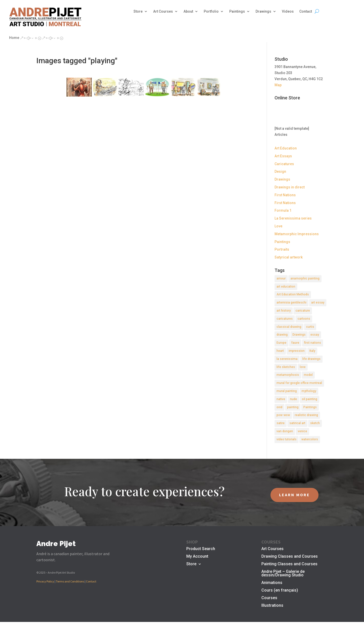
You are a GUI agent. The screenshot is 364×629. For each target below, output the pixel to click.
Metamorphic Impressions (297, 234)
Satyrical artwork (289, 257)
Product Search (201, 549)
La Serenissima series (293, 218)
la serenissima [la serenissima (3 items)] (287, 359)
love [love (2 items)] (303, 367)
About (188, 12)
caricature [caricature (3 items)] (303, 311)
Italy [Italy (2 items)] (312, 351)
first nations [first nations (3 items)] (313, 343)
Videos (288, 12)
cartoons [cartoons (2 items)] (304, 319)
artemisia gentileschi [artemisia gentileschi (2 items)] (291, 302)
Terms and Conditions (70, 581)
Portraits (282, 249)
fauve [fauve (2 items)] (295, 343)
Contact (306, 12)
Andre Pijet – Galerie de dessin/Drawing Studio (283, 574)
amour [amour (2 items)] (281, 278)
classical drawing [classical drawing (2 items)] (289, 327)
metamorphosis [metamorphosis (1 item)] (288, 375)
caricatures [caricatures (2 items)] (285, 319)
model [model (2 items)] (308, 375)
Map (278, 85)
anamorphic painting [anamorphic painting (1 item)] (305, 278)
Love (278, 226)
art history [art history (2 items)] (284, 311)
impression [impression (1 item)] (297, 351)
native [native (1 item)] (281, 399)
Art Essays (283, 156)
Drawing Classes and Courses (290, 557)
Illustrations (272, 606)
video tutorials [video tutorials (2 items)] (287, 439)
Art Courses (163, 12)
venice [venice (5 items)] (302, 431)
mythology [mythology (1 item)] (309, 391)
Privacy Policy (45, 581)
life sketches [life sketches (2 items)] (286, 367)
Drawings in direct (290, 187)
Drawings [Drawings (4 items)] (299, 335)
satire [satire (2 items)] (281, 423)
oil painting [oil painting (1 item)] (310, 399)
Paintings (237, 12)
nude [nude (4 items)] (293, 399)
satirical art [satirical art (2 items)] (297, 423)
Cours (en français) (280, 591)
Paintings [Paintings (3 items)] (310, 407)
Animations (272, 583)
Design (280, 171)
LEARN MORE (294, 495)
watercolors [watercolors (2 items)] (310, 439)
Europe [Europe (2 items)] (281, 343)
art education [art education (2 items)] (286, 287)
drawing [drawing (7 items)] (282, 335)
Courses (269, 598)
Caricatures (284, 164)
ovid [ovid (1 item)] (279, 407)
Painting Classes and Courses (289, 564)
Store (138, 12)
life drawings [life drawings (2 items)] (311, 359)
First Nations (285, 195)
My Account (197, 557)
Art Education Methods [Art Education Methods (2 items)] (293, 294)
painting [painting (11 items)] (293, 407)
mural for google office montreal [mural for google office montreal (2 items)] (299, 383)
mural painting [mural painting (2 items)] (287, 391)
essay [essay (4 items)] (315, 335)
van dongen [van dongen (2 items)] (285, 431)
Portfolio (211, 12)
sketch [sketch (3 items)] (315, 423)
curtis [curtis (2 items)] (310, 327)
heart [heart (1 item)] (280, 351)
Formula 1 (283, 210)
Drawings (263, 12)
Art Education (286, 148)
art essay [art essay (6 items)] (318, 302)
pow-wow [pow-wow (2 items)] (283, 415)
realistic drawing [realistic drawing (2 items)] (306, 415)
